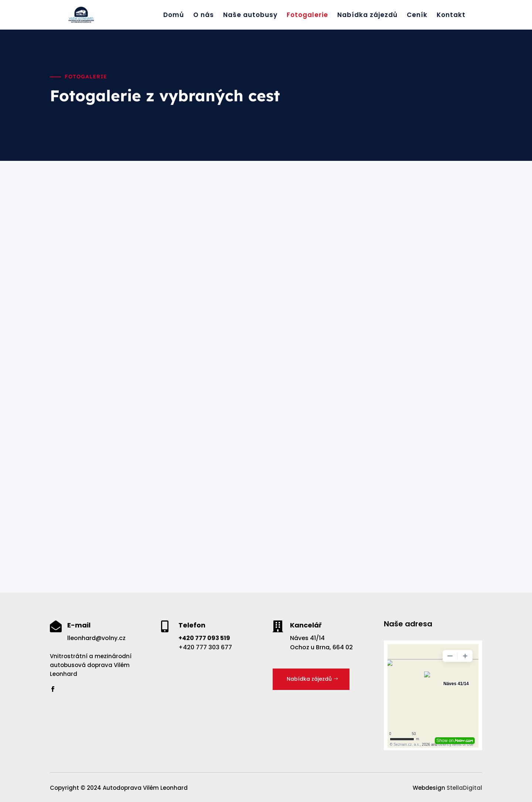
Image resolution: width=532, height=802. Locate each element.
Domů (174, 16)
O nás (204, 16)
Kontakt (451, 16)
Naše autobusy (250, 16)
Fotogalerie (307, 16)
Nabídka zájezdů (367, 16)
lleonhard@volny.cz (96, 638)
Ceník (417, 16)
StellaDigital (464, 788)
